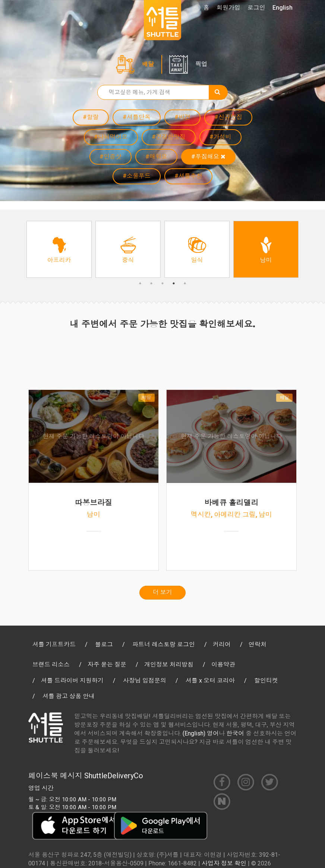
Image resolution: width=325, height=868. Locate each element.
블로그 (104, 644)
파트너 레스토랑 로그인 (164, 644)
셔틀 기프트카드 (54, 644)
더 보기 (162, 592)
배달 (148, 64)
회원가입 (228, 8)
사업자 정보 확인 (224, 863)
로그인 (256, 8)
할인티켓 (266, 681)
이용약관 (223, 664)
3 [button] (162, 283)
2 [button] (151, 283)
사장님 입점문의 (145, 681)
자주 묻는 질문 (107, 664)
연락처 (258, 644)
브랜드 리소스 (51, 664)
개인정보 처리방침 (169, 664)
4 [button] (174, 283)
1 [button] (140, 283)
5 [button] (185, 283)
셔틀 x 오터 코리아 (210, 681)
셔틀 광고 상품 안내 (69, 696)
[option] (59, 249)
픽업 (201, 64)
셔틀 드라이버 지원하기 (72, 681)
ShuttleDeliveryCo (114, 776)
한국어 (235, 733)
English (283, 8)
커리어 (222, 644)
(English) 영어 (201, 733)
